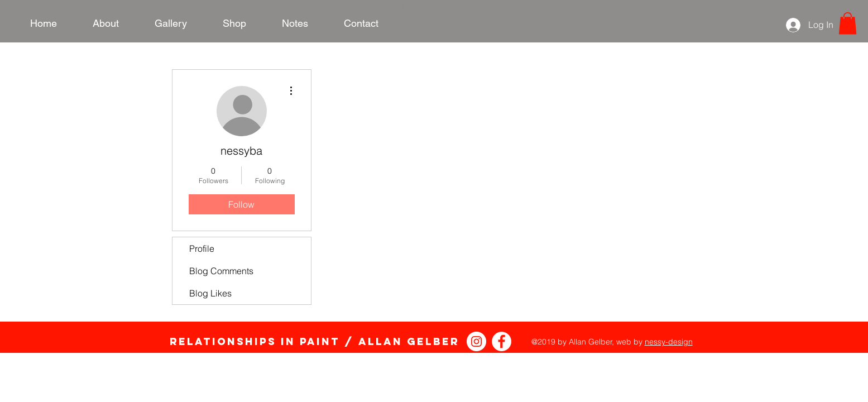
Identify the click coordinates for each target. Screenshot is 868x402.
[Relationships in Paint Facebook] (502, 341)
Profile (202, 248)
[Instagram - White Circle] (476, 341)
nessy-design (669, 342)
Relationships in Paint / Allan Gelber (315, 341)
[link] (848, 23)
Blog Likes (210, 293)
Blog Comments (221, 271)
